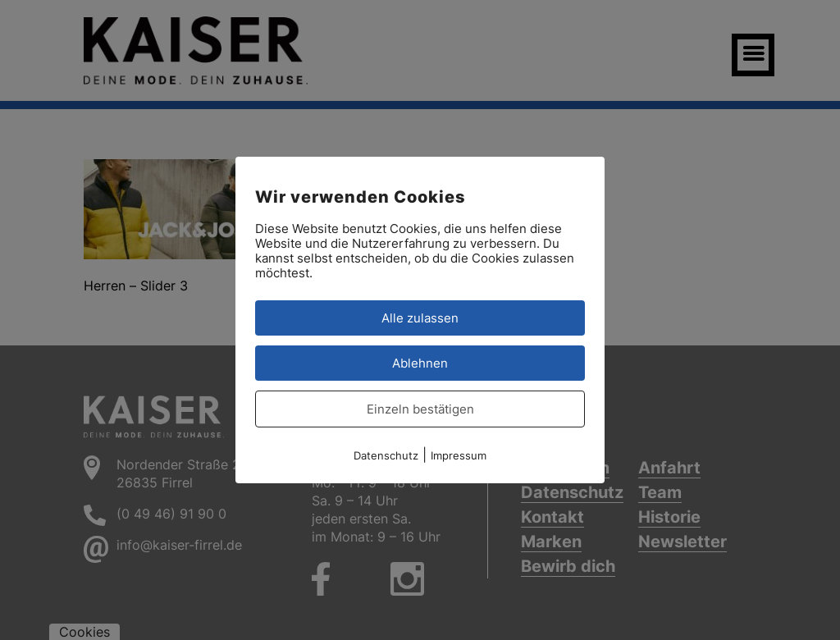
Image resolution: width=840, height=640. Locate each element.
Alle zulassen (420, 318)
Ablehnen (420, 363)
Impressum (459, 455)
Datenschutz (386, 455)
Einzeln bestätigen (420, 409)
